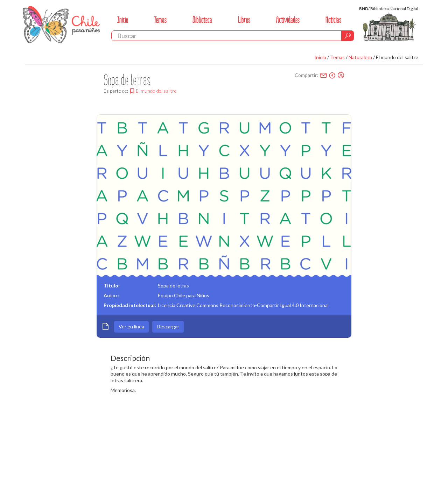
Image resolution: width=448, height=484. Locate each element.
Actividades (288, 20)
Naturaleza (360, 57)
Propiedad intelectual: (130, 305)
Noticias (333, 20)
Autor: (111, 295)
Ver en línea (131, 326)
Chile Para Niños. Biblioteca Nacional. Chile (61, 24)
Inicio (123, 20)
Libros (244, 20)
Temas (160, 20)
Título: (112, 286)
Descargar (168, 326)
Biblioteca (202, 20)
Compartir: (306, 75)
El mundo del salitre (397, 57)
